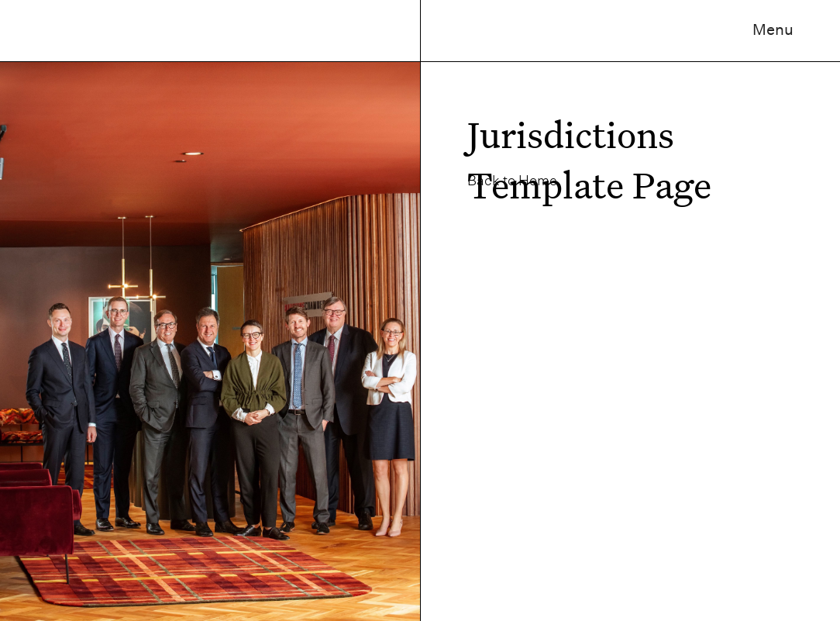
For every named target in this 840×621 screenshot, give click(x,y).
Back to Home (512, 180)
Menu (773, 29)
